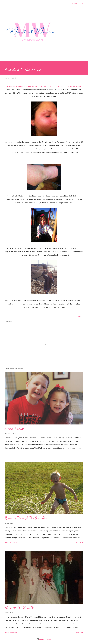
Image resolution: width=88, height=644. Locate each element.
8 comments (14, 543)
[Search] (75, 4)
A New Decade (14, 428)
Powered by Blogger (44, 639)
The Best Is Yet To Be (19, 608)
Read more (80, 453)
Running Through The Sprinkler (26, 518)
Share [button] (79, 316)
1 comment (14, 453)
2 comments (14, 632)
